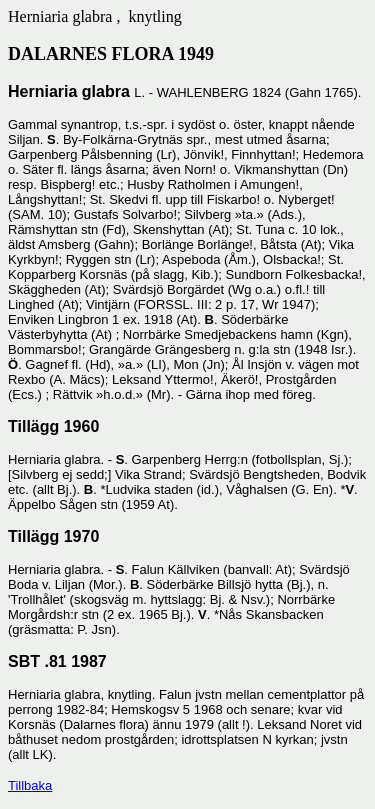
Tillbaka (30, 785)
